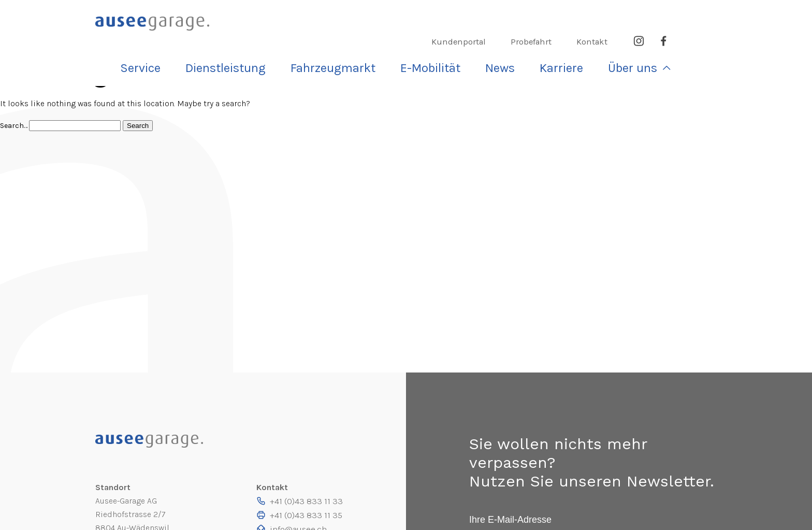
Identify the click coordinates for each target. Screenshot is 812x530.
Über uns (686, 38)
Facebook (711, 15)
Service (274, 38)
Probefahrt (581, 15)
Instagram (686, 15)
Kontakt (640, 15)
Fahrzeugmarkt (433, 38)
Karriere (626, 38)
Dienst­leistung (345, 38)
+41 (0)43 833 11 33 (309, 501)
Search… (15, 126)
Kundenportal (510, 15)
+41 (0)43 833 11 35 (309, 514)
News (574, 38)
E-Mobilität (514, 38)
